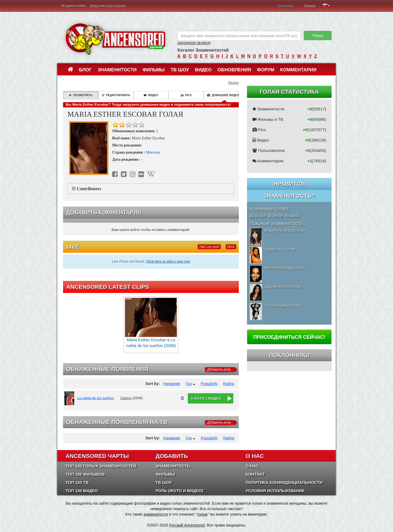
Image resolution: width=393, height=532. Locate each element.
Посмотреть (81, 95)
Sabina (126, 398)
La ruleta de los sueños (96, 398)
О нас (252, 466)
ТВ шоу (180, 70)
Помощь (310, 6)
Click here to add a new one (168, 261)
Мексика (153, 152)
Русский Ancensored (187, 525)
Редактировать (116, 95)
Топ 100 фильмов (85, 474)
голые (203, 514)
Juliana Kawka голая (282, 305)
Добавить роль (219, 369)
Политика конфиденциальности (284, 482)
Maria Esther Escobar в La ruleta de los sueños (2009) (151, 323)
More (231, 247)
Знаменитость (173, 466)
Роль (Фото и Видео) (179, 491)
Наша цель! (286, 6)
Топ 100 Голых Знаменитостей (101, 466)
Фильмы (154, 70)
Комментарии (298, 70)
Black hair (258, 216)
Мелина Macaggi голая (285, 268)
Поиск (318, 36)
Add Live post (209, 247)
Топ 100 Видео (82, 491)
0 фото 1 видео (206, 398)
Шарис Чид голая (280, 249)
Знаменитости (117, 70)
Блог (86, 70)
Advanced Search (194, 43)
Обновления (234, 70)
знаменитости (156, 514)
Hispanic (292, 216)
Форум (266, 70)
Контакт (255, 474)
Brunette (276, 216)
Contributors (89, 189)
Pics (186, 95)
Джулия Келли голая (283, 287)
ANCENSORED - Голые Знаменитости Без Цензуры (115, 39)
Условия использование (275, 491)
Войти (95, 6)
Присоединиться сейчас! (289, 337)
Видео (203, 70)
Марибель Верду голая (285, 230)
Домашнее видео (223, 95)
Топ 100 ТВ (77, 482)
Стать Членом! (116, 6)
